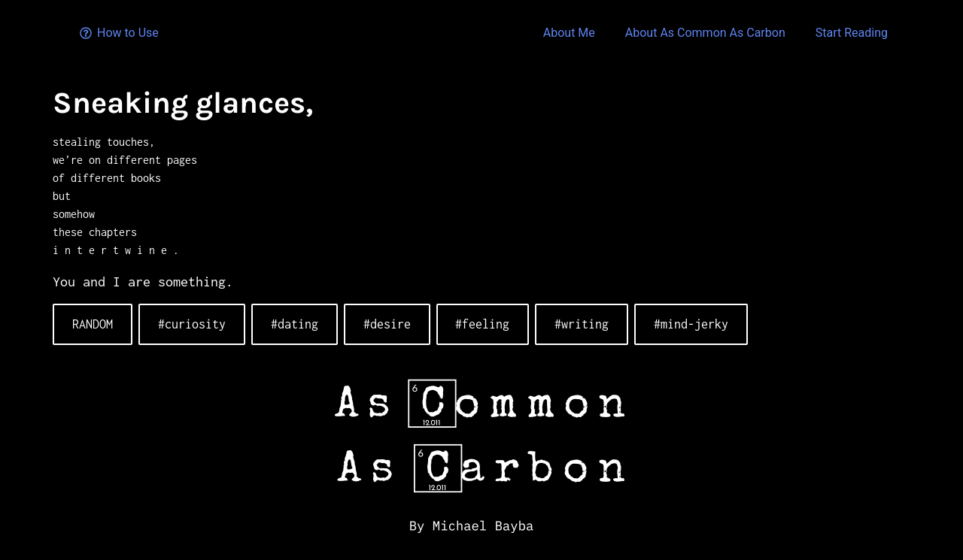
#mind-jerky (691, 324)
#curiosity (192, 324)
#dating (295, 324)
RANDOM (93, 324)
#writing (582, 324)
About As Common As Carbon (705, 33)
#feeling (482, 324)
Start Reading (852, 33)
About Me (569, 33)
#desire (387, 324)
